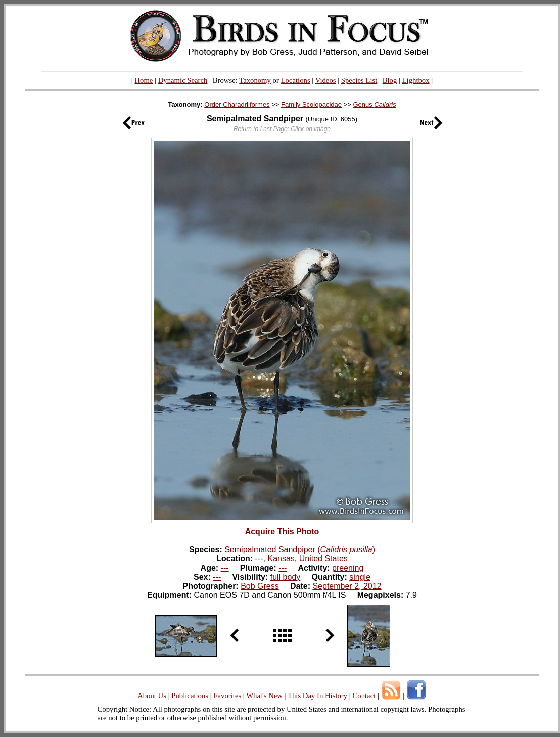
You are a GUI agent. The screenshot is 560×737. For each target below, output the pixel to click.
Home (144, 80)
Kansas (281, 559)
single (360, 577)
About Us (152, 696)
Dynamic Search (183, 80)
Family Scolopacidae (311, 104)
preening (348, 568)
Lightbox (416, 80)
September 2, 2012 (347, 586)
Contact (364, 696)
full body (286, 577)
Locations (296, 80)
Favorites (227, 696)
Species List (359, 80)
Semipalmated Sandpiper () (300, 550)
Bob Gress (260, 586)
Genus (374, 104)
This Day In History (317, 696)
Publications (190, 696)
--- (225, 568)
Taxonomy (255, 80)
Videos (326, 80)
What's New (264, 696)
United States (323, 559)
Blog (390, 80)
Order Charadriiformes (237, 104)
